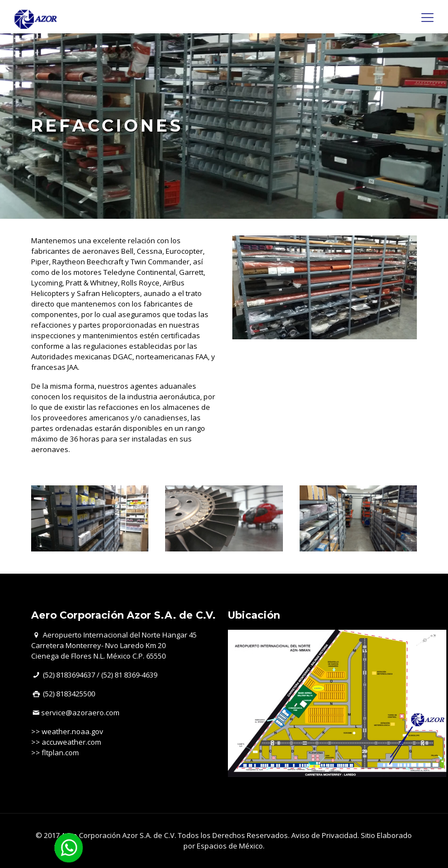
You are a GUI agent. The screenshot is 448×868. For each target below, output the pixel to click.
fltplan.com (60, 752)
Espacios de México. (231, 846)
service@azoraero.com (80, 713)
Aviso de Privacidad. (325, 835)
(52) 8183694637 (69, 675)
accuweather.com (71, 742)
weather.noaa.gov (73, 731)
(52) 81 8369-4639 (129, 675)
